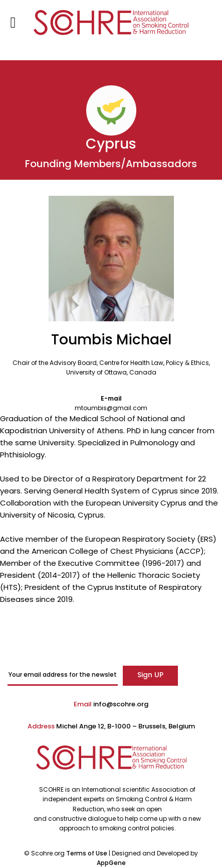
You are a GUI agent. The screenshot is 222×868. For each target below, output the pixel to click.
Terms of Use (87, 853)
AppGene (111, 863)
